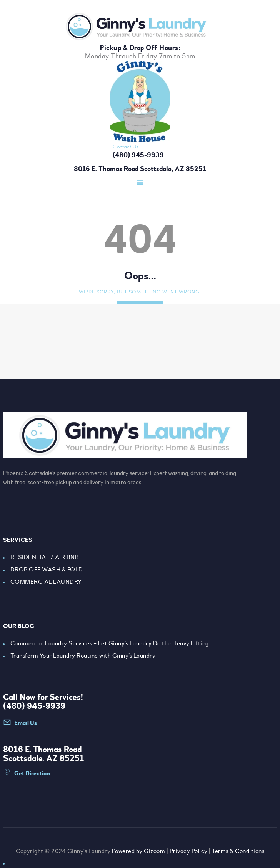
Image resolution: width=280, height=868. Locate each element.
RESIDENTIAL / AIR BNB (45, 557)
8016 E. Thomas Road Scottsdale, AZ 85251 (140, 169)
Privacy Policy (189, 851)
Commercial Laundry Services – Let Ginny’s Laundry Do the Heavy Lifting (110, 643)
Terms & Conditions (238, 851)
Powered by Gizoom (139, 851)
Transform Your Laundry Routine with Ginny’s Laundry (83, 656)
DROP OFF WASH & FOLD (47, 570)
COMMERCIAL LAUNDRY (46, 582)
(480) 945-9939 (34, 706)
